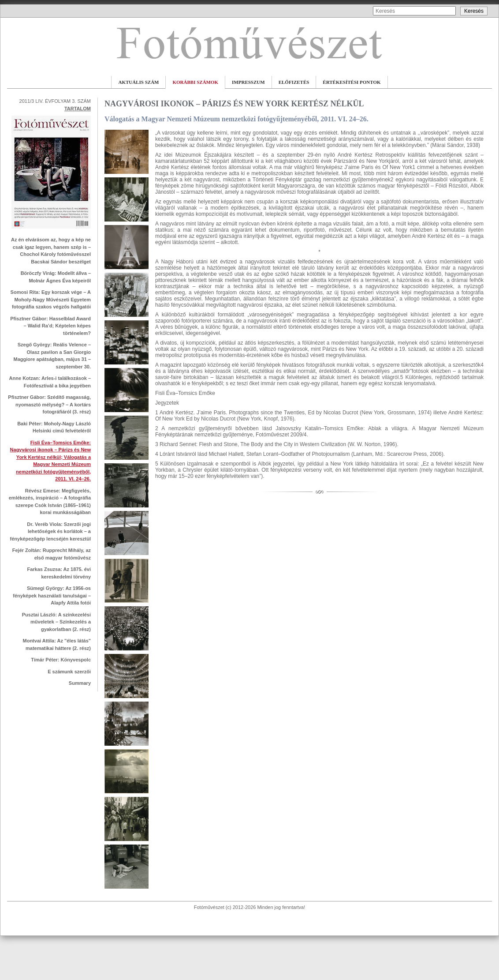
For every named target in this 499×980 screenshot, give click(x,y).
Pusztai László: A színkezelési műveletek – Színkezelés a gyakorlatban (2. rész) (56, 622)
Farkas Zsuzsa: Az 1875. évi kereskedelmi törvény (59, 573)
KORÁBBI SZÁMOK (195, 82)
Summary (80, 683)
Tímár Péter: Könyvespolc (61, 660)
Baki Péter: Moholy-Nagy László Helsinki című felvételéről (54, 427)
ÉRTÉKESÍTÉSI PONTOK (352, 82)
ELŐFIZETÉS (294, 82)
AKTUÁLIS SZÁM (138, 82)
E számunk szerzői (69, 672)
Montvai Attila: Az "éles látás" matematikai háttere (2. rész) (57, 644)
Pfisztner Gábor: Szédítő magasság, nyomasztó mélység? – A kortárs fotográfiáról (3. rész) (49, 404)
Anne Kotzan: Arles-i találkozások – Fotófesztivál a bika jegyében (50, 382)
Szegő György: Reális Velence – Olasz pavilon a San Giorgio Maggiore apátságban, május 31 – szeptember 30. (52, 356)
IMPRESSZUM (248, 82)
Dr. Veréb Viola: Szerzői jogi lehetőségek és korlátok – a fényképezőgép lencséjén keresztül (50, 531)
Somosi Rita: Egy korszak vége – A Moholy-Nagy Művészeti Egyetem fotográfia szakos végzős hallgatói (51, 299)
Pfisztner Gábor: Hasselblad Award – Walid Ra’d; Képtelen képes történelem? (50, 326)
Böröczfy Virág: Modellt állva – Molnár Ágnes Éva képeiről (56, 277)
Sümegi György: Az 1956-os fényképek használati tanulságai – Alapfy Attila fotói (52, 595)
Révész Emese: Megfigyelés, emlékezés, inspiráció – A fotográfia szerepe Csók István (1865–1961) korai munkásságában (50, 502)
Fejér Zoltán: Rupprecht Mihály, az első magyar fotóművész (52, 554)
